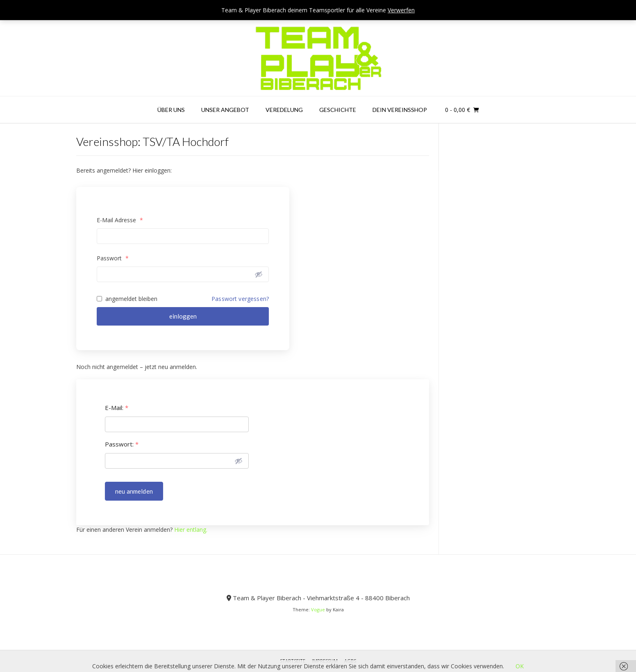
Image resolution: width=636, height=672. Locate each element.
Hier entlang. (191, 530)
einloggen (183, 316)
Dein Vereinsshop (400, 110)
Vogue (318, 609)
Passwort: (122, 444)
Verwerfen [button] (401, 10)
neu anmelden (134, 491)
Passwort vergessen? (240, 299)
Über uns (171, 110)
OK (520, 666)
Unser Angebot (225, 110)
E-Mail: (117, 408)
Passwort (113, 258)
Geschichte (338, 110)
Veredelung (284, 110)
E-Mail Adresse (120, 220)
